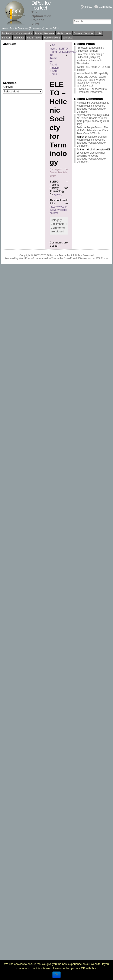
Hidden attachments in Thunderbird (89, 62)
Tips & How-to (34, 38)
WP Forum (102, 258)
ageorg (58, 194)
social (99, 33)
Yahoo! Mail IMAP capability (92, 73)
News (68, 33)
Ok (56, 974)
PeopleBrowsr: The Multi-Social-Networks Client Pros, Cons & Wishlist (93, 130)
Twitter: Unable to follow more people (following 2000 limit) (93, 121)
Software (7, 38)
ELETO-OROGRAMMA (68, 50)
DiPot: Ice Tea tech (41, 5)
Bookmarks (8, 33)
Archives (8, 87)
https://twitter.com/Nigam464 (93, 115)
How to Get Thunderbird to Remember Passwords (92, 91)
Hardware (49, 33)
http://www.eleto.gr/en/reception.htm (59, 210)
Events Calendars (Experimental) (27, 28)
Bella (79, 127)
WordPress (25, 258)
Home (5, 28)
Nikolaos (81, 103)
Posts (89, 7)
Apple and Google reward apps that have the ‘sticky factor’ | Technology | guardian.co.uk (91, 81)
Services (89, 33)
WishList (67, 38)
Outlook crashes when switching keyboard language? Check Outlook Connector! (93, 107)
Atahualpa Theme (49, 258)
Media (60, 33)
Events (38, 33)
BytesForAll (70, 258)
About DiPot (52, 28)
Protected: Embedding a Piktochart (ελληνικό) (90, 56)
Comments (106, 7)
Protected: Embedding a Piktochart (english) (90, 49)
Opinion (78, 33)
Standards (19, 38)
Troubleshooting (52, 38)
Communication (24, 33)
